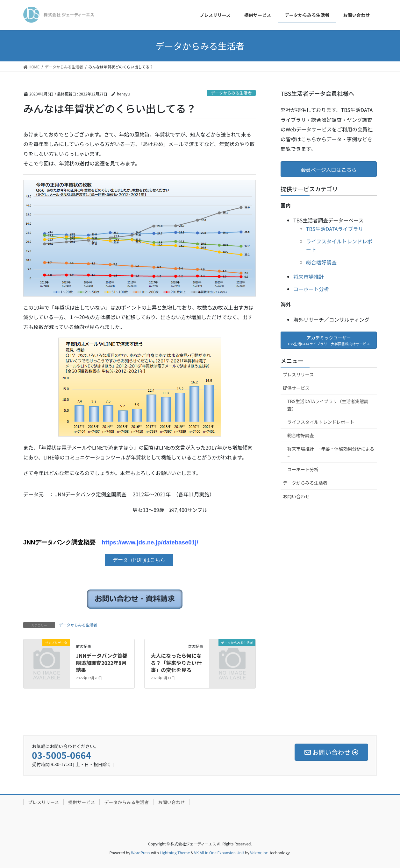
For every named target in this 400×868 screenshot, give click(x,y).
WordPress (141, 853)
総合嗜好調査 (321, 262)
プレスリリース (298, 374)
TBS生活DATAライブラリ (335, 229)
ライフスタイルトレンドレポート (321, 422)
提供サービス (296, 388)
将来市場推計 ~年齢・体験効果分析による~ (331, 452)
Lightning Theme (175, 853)
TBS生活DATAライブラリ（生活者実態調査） (328, 405)
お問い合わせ (296, 496)
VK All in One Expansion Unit (219, 853)
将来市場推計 (309, 276)
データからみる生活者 (231, 93)
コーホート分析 (311, 289)
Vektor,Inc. (259, 853)
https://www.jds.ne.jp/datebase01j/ (150, 542)
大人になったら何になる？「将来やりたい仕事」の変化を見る (176, 663)
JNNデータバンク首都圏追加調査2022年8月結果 (102, 663)
